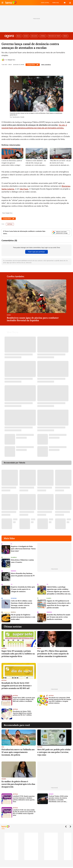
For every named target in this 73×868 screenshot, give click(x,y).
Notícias (10, 224)
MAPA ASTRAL (45, 3)
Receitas (13, 612)
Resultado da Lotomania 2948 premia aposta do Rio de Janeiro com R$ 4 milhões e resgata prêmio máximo (60, 700)
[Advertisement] (52, 714)
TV (11, 544)
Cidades (4, 779)
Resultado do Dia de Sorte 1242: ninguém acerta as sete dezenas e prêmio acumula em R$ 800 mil (17, 686)
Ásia (3, 747)
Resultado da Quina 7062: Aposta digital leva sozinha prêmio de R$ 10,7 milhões (22, 713)
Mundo (9, 315)
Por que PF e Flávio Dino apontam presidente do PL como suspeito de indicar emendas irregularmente (53, 654)
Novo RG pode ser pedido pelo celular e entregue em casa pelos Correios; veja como (54, 752)
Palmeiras (14, 557)
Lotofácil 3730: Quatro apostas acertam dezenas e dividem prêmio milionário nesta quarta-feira (24, 799)
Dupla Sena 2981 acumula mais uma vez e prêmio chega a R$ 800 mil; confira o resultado (24, 700)
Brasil (39, 648)
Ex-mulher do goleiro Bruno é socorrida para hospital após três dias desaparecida (18, 784)
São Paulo (24, 189)
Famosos (13, 571)
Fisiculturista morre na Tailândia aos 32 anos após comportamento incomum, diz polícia (18, 752)
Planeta (49, 598)
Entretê (51, 794)
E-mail (65, 3)
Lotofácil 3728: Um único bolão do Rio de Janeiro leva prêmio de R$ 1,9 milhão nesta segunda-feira (24, 813)
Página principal (11, 3)
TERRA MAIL (56, 3)
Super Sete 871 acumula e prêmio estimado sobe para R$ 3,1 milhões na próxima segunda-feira (18, 654)
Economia (14, 598)
